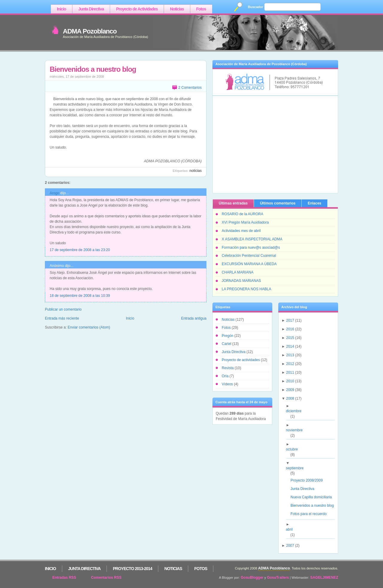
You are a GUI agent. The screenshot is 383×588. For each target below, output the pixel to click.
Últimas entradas (233, 203)
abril (291, 529)
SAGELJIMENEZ (324, 578)
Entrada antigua (194, 318)
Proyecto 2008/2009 (309, 480)
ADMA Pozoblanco (90, 31)
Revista (228, 368)
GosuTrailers (278, 578)
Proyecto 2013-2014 (132, 569)
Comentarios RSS (106, 578)
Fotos (201, 9)
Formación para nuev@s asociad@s (251, 248)
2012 (290, 364)
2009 (290, 390)
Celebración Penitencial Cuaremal (249, 256)
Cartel (227, 344)
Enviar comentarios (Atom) (89, 327)
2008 (290, 398)
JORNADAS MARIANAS (241, 281)
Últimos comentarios (278, 203)
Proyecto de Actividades (137, 9)
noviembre (296, 430)
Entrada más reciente (62, 318)
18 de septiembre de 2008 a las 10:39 (80, 296)
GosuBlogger (252, 578)
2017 (290, 320)
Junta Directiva (91, 9)
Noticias (177, 9)
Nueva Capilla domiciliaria (313, 497)
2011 (290, 372)
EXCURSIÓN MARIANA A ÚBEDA (249, 264)
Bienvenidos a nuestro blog (93, 69)
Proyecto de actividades (241, 360)
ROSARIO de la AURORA (243, 214)
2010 (290, 381)
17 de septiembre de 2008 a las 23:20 (80, 250)
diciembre (296, 411)
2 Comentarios (190, 88)
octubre (294, 449)
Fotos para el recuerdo (311, 514)
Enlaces (314, 203)
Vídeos (228, 384)
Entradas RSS (64, 578)
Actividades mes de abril (241, 231)
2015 (290, 338)
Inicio (61, 9)
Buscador (256, 7)
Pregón (228, 336)
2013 (290, 355)
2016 (290, 329)
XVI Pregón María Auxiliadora (245, 222)
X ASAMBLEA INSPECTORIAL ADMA (252, 239)
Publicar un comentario (63, 309)
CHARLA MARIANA (238, 272)
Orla (226, 376)
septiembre (297, 468)
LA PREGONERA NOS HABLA (246, 289)
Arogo (54, 193)
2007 (290, 546)
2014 (290, 346)
